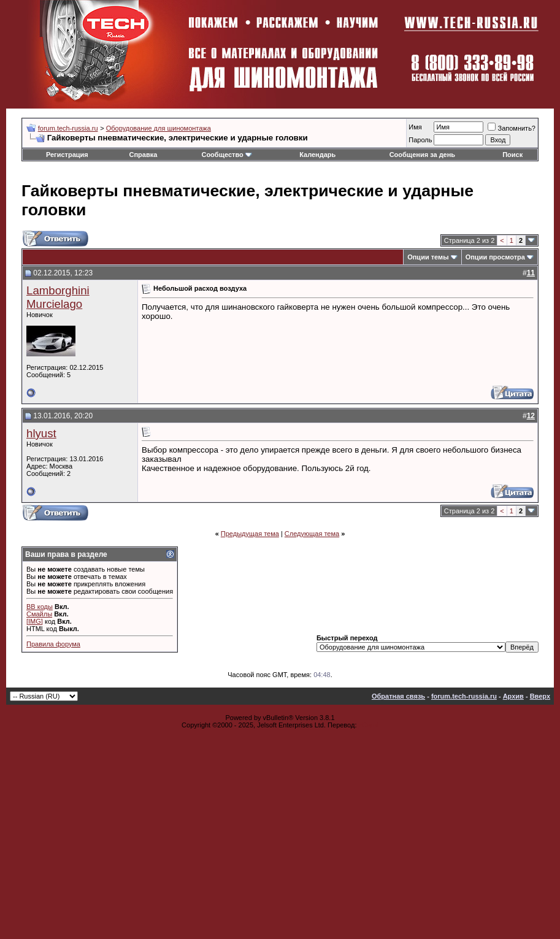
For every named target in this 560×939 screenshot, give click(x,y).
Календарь (317, 155)
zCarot (369, 725)
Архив (513, 696)
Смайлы (39, 614)
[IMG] (35, 621)
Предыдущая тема (250, 534)
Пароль (420, 140)
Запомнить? (512, 128)
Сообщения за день (422, 155)
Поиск (512, 155)
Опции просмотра (495, 257)
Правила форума (53, 644)
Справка (144, 155)
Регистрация (67, 155)
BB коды (40, 607)
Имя (415, 127)
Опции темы (428, 257)
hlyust (41, 433)
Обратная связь (398, 696)
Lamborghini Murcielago (58, 297)
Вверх (540, 696)
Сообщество (226, 155)
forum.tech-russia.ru (68, 128)
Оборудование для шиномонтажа (159, 128)
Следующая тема (312, 534)
